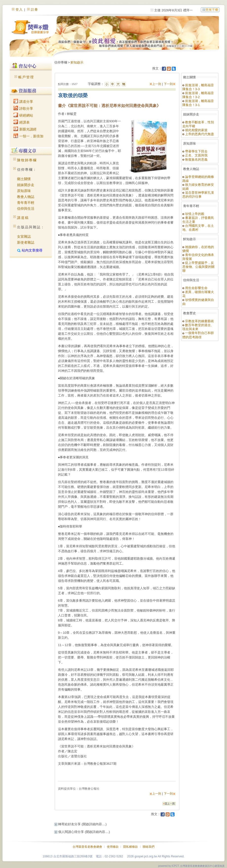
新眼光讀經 (25, 129)
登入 (19, 10)
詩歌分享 (23, 108)
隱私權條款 (131, 847)
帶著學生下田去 (195, 151)
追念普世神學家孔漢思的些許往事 (198, 195)
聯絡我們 (149, 847)
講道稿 (23, 218)
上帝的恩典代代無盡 (198, 134)
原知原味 (24, 191)
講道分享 (23, 102)
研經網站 (23, 115)
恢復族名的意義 (195, 159)
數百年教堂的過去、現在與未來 (198, 327)
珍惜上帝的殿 (193, 214)
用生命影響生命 (195, 288)
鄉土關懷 (24, 179)
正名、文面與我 (195, 155)
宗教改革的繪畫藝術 (198, 321)
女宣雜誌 (24, 236)
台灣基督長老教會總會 (87, 847)
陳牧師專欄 (27, 160)
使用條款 (113, 847)
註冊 (35, 10)
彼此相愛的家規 (195, 130)
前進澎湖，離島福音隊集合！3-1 (198, 103)
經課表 (21, 122)
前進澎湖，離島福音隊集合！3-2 (198, 95)
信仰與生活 (26, 209)
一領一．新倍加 (28, 136)
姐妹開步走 (26, 185)
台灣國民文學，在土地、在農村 (198, 228)
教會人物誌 (26, 197)
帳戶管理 (26, 77)
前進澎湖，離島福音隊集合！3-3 (198, 87)
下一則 (168, 84)
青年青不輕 (26, 203)
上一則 (157, 84)
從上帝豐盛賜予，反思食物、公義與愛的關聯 (198, 267)
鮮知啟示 (77, 62)
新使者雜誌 (26, 242)
